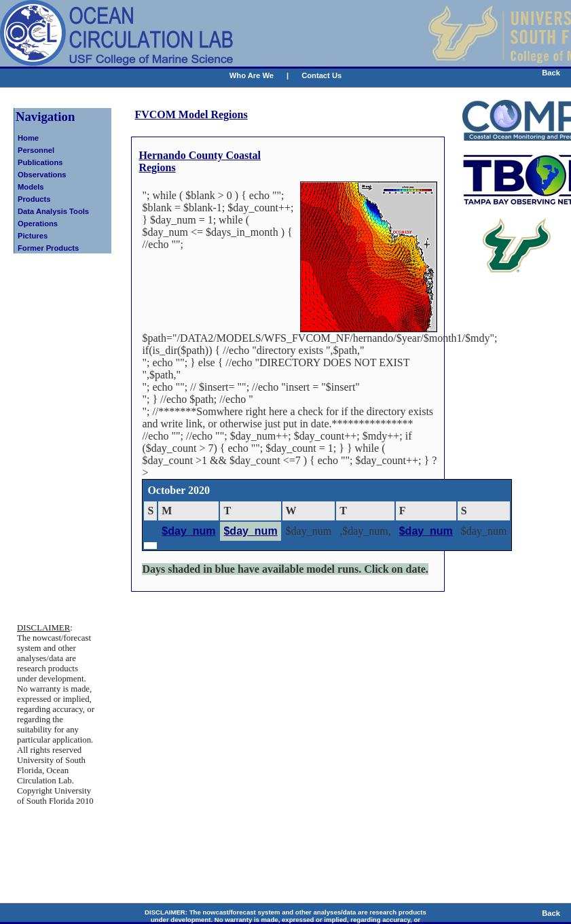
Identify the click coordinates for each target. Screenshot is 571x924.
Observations (42, 175)
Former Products (48, 248)
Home (28, 138)
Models (31, 187)
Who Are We (252, 75)
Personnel (36, 150)
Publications (40, 162)
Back (551, 73)
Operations (38, 224)
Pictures (33, 236)
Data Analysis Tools (53, 211)
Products (34, 199)
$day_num (188, 531)
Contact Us (321, 75)
